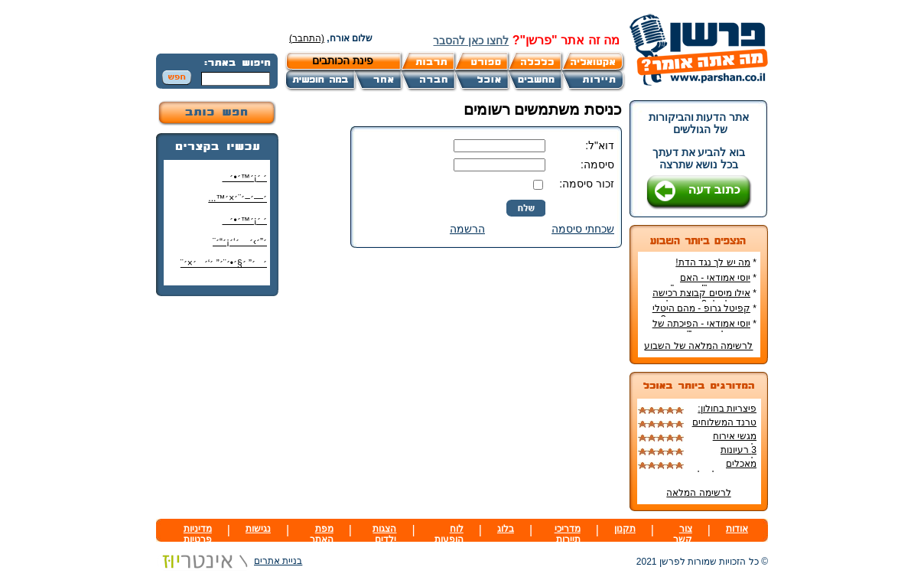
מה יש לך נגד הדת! (713, 262)
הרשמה (467, 229)
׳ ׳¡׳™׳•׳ (244, 178)
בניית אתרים (229, 561)
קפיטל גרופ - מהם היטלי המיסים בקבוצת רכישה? (704, 314)
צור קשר (683, 534)
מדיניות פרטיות (198, 534)
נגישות (258, 529)
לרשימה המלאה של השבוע (698, 346)
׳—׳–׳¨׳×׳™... (238, 198)
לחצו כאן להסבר (471, 41)
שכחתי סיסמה (583, 229)
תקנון (625, 529)
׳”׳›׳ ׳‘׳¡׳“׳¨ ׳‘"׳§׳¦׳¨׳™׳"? (236, 248)
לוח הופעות (449, 534)
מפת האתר (322, 534)
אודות (737, 529)
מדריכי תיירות (568, 534)
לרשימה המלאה (698, 493)
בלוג (506, 529)
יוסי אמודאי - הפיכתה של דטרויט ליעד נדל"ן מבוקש (704, 329)
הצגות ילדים (384, 534)
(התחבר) (307, 38)
